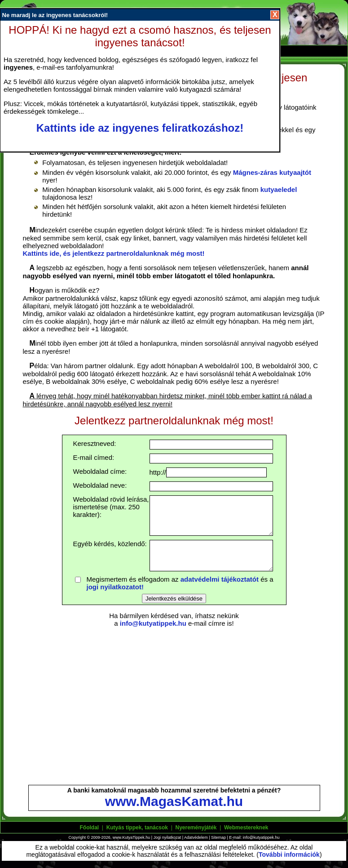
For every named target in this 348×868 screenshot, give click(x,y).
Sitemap (218, 837)
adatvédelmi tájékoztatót (220, 579)
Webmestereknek (246, 828)
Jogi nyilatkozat (167, 837)
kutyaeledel (279, 189)
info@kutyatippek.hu (153, 623)
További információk (289, 855)
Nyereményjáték (196, 828)
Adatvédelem (196, 837)
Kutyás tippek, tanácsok (137, 828)
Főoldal (90, 828)
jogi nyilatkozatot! (115, 587)
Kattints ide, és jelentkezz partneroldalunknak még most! (114, 253)
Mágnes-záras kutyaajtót (272, 172)
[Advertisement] (174, 707)
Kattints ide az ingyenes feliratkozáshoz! (140, 128)
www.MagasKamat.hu (174, 801)
